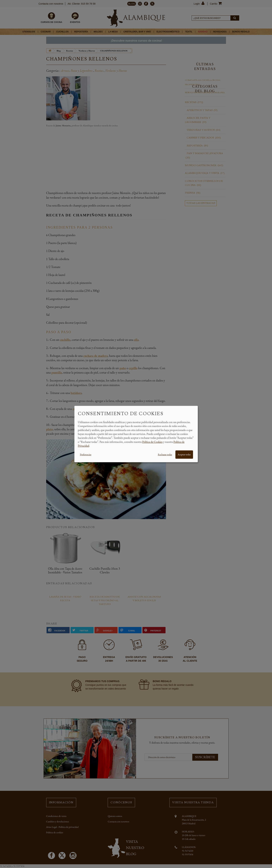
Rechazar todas (165, 454)
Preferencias (86, 454)
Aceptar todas (184, 454)
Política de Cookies (152, 442)
